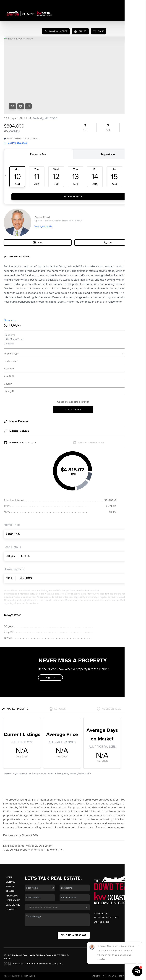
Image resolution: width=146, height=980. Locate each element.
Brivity (17, 976)
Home (9, 877)
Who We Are (13, 905)
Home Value (13, 900)
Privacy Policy (98, 976)
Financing (12, 896)
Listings (11, 882)
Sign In (134, 3)
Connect (11, 909)
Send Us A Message (74, 935)
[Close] (139, 946)
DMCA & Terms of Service (120, 976)
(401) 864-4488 (102, 922)
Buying (10, 886)
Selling (10, 891)
